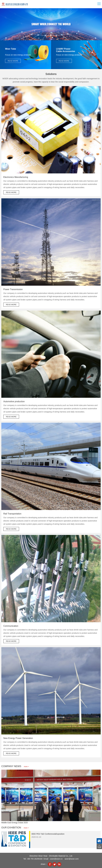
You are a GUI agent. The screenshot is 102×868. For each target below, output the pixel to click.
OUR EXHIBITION (15, 828)
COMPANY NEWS (15, 766)
